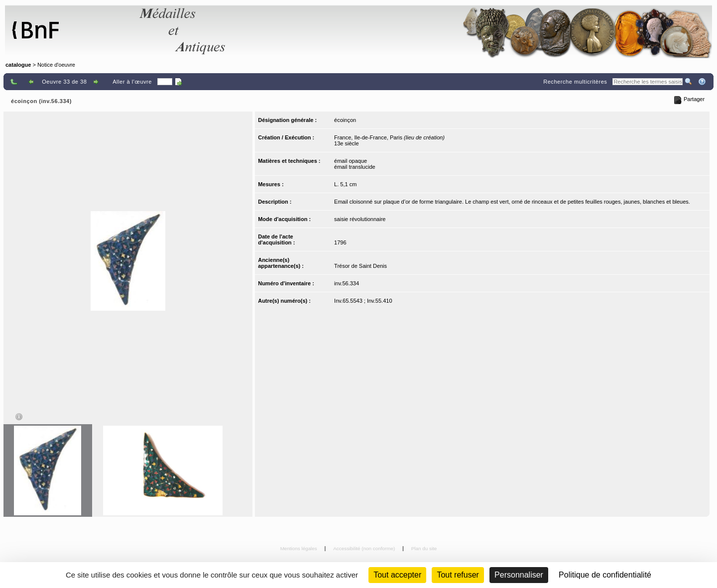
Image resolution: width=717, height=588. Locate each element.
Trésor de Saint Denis (360, 266)
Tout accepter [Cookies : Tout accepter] (397, 575)
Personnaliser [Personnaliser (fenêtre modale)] (519, 575)
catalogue (18, 65)
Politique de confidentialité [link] (605, 575)
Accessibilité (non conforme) (365, 548)
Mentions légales (299, 548)
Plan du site (424, 548)
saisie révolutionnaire (360, 219)
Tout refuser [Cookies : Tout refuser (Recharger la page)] (458, 575)
